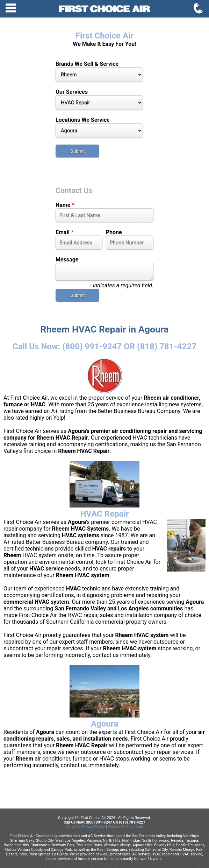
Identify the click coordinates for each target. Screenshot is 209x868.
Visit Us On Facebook (125, 827)
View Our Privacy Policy (85, 827)
